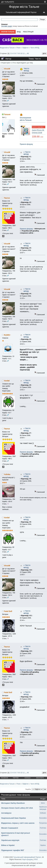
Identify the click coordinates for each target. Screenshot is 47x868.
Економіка (43, 818)
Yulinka (7, 474)
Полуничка (43, 823)
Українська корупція (10, 840)
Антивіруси (6, 813)
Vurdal (7, 381)
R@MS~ (7, 335)
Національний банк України (14, 818)
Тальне (7, 114)
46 (28, 53)
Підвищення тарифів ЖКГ (13, 850)
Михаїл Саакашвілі (10, 828)
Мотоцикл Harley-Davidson (13, 803)
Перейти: (28, 789)
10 (21, 53)
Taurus (7, 198)
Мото (43, 803)
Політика (43, 828)
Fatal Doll (8, 611)
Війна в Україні (8, 845)
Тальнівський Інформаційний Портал (21, 12)
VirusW (7, 69)
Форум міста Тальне (24, 7)
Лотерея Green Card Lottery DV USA (17, 808)
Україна (43, 845)
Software (43, 813)
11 (24, 53)
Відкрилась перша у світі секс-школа (18, 823)
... (26, 53)
